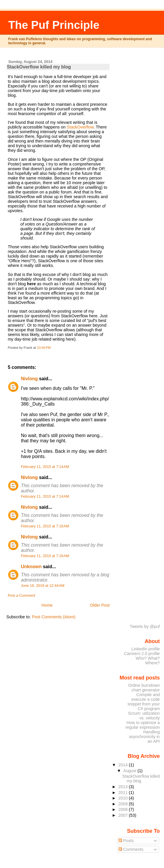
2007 (124, 815)
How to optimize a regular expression (142, 725)
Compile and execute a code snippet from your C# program (144, 702)
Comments (131, 849)
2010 (124, 798)
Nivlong (29, 379)
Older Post (100, 605)
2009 (124, 804)
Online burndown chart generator (144, 688)
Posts (126, 841)
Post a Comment (22, 596)
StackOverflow (80, 127)
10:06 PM (44, 348)
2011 (124, 793)
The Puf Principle (54, 25)
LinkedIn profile (146, 649)
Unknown (31, 567)
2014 (124, 765)
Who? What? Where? (148, 661)
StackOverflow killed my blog (39, 67)
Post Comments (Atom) (54, 617)
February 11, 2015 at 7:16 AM (45, 526)
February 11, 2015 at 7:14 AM (45, 467)
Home (47, 605)
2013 (124, 787)
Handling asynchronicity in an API (144, 737)
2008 (124, 809)
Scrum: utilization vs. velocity (144, 716)
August (130, 771)
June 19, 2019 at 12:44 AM (43, 586)
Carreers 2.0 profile (142, 654)
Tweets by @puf (145, 626)
